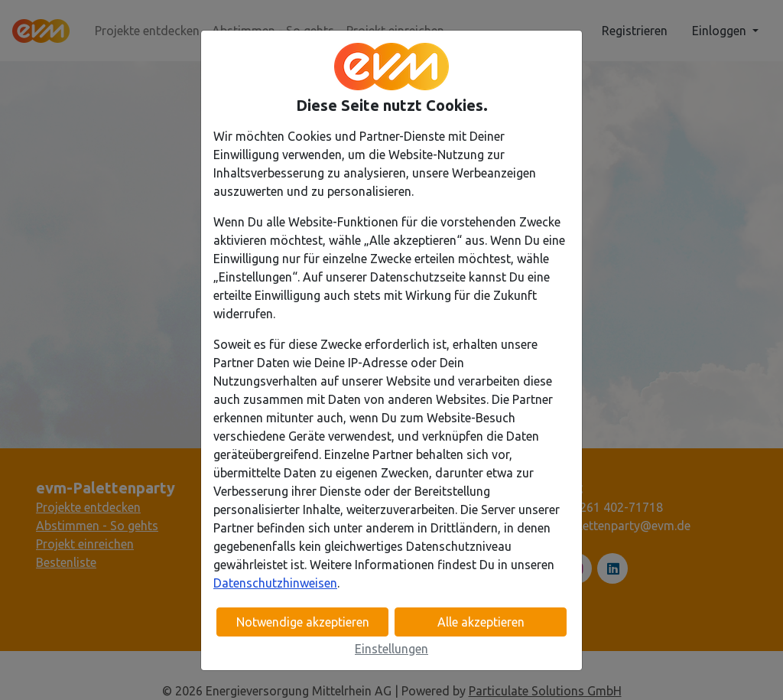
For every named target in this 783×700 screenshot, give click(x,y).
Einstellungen (391, 649)
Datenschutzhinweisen (275, 583)
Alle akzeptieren (481, 622)
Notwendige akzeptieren (303, 622)
